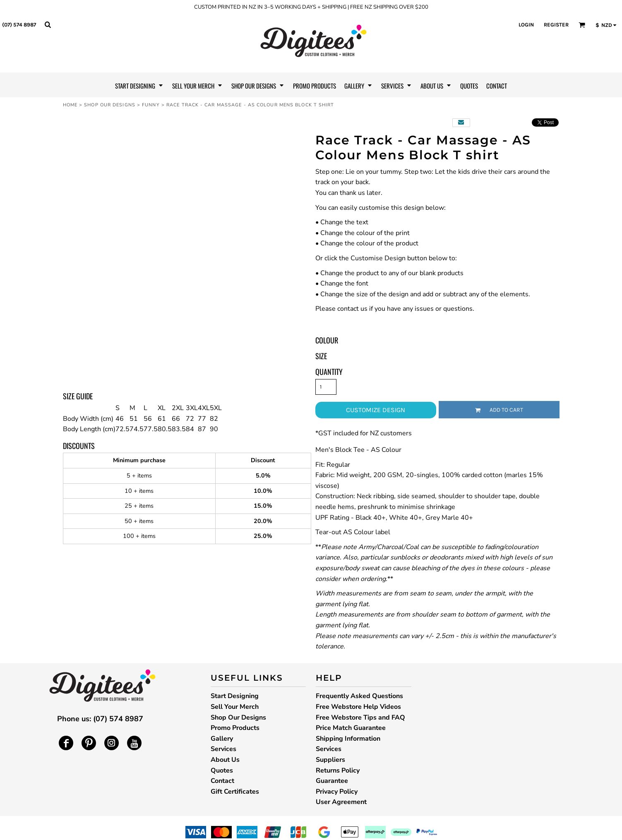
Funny (151, 105)
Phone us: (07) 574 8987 (100, 719)
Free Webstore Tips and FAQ (360, 718)
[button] (48, 24)
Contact (222, 781)
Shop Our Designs (110, 105)
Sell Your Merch (235, 707)
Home (70, 105)
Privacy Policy (337, 792)
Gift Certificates (235, 792)
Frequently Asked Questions (359, 696)
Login (526, 25)
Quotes (222, 770)
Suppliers (330, 760)
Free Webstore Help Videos (358, 707)
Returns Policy (338, 770)
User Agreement (341, 802)
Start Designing (235, 696)
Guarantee (332, 781)
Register (556, 25)
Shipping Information (348, 739)
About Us (225, 760)
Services (223, 749)
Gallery (222, 739)
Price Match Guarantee (351, 728)
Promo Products (235, 728)
